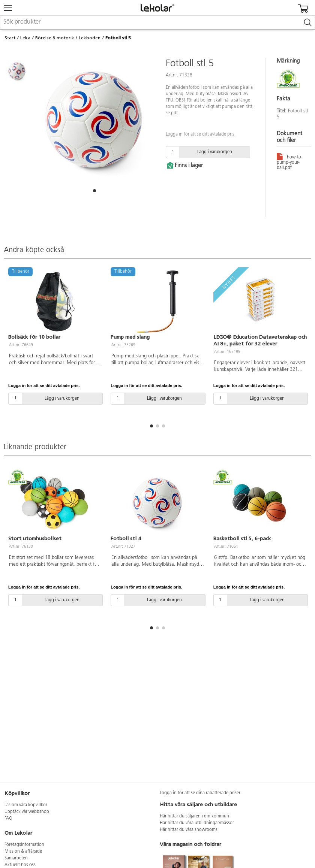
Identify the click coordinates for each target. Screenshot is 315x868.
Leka (25, 38)
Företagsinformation (24, 845)
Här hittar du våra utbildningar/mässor (197, 823)
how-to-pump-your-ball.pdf (290, 161)
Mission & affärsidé (23, 852)
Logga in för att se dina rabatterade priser (200, 793)
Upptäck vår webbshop (27, 812)
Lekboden (90, 38)
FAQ (8, 819)
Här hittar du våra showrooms (189, 830)
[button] (94, 191)
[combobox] (157, 22)
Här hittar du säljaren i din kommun (194, 816)
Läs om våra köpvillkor (26, 805)
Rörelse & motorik (55, 38)
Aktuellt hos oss (20, 865)
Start (10, 38)
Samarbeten (16, 858)
